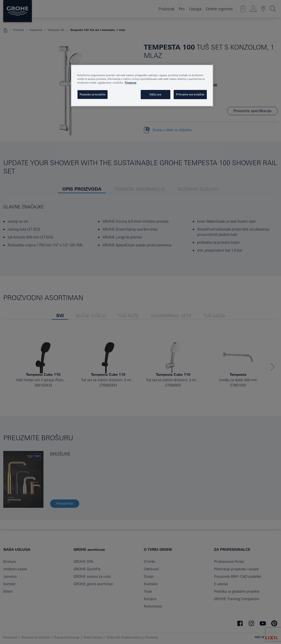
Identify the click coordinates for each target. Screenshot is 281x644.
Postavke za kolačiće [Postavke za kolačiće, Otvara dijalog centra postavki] (93, 94)
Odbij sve (155, 94)
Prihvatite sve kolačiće (190, 94)
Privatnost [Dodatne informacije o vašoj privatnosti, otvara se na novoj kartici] (131, 83)
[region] (142, 86)
